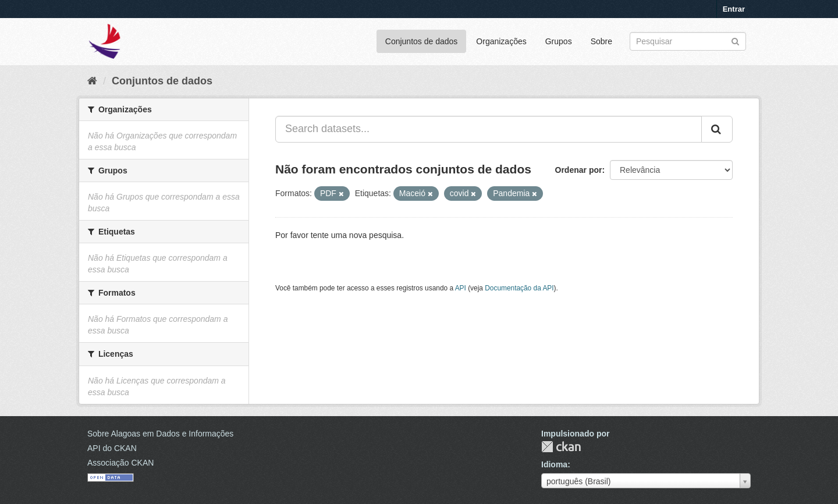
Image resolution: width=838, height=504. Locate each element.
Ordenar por (579, 170)
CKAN (561, 447)
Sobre (601, 41)
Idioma (554, 464)
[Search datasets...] (489, 129)
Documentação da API (519, 288)
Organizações (501, 41)
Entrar (734, 9)
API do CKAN (112, 448)
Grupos (559, 41)
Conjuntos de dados (422, 41)
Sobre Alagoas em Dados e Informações (160, 434)
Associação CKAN (120, 463)
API (461, 288)
